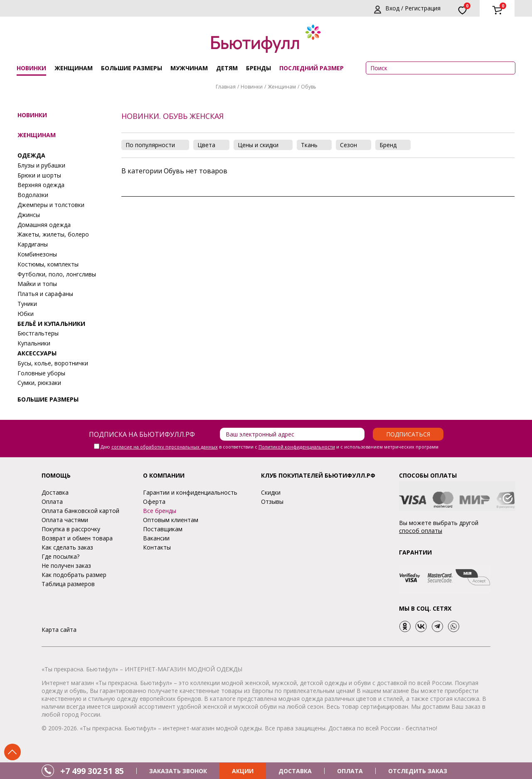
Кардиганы (33, 244)
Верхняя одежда (41, 185)
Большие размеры (132, 68)
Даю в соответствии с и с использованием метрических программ (270, 447)
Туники (27, 304)
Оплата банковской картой (80, 511)
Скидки (271, 492)
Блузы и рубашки (41, 165)
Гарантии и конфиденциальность (190, 492)
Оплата (52, 502)
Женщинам (74, 68)
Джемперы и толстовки (51, 205)
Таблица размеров (68, 584)
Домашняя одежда (44, 225)
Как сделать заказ (67, 547)
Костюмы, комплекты (48, 264)
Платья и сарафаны (45, 294)
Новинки (31, 68)
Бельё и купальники (51, 324)
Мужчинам (189, 68)
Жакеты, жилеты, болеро (53, 234)
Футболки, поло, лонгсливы (57, 274)
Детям (227, 68)
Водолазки (33, 195)
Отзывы (272, 502)
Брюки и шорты (39, 175)
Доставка (55, 492)
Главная (226, 87)
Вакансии (156, 538)
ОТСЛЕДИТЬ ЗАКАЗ (418, 771)
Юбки (26, 314)
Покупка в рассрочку (71, 529)
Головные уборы (41, 373)
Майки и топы (37, 284)
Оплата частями (65, 520)
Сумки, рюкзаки (39, 383)
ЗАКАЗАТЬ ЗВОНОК (178, 771)
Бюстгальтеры (38, 333)
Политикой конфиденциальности (297, 447)
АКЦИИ (243, 771)
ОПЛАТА (350, 771)
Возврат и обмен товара (77, 538)
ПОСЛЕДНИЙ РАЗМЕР (312, 68)
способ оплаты (421, 531)
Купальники (34, 343)
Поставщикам (163, 529)
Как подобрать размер (74, 575)
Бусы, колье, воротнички (53, 363)
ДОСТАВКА (295, 771)
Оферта (154, 502)
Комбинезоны (37, 254)
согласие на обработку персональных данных (165, 447)
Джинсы (29, 215)
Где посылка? (60, 556)
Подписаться (408, 434)
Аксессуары (37, 353)
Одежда (31, 155)
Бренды (259, 68)
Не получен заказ (66, 566)
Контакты (157, 547)
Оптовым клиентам (171, 520)
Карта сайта (59, 630)
